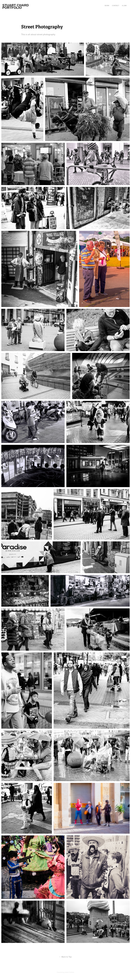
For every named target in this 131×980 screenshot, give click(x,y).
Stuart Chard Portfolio (16, 6)
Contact (116, 6)
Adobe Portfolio (69, 972)
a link (124, 6)
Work (107, 6)
